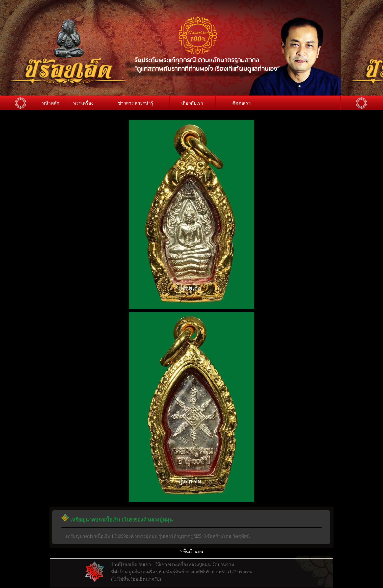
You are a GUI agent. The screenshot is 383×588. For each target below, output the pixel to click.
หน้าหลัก (51, 103)
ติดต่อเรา (241, 103)
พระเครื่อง (83, 103)
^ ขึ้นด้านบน (192, 552)
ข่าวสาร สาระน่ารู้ (136, 103)
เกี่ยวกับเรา (192, 103)
